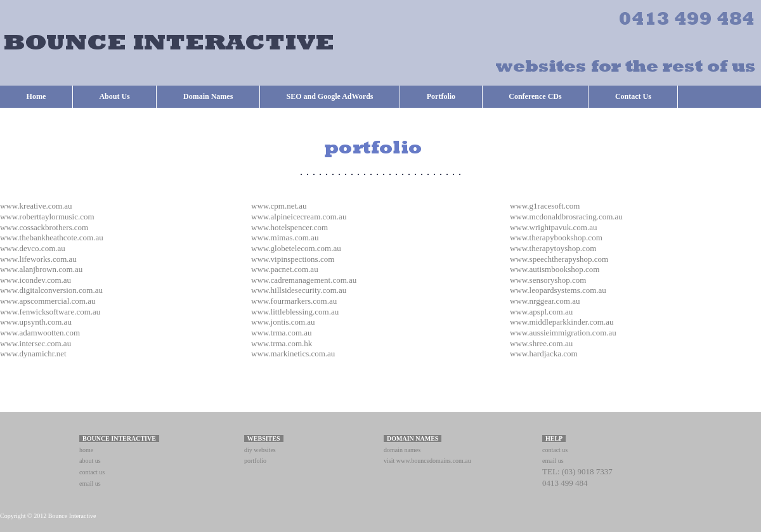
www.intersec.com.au (36, 343)
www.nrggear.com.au (545, 301)
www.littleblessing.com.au (295, 312)
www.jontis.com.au (283, 322)
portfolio (255, 461)
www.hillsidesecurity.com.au (299, 290)
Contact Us (633, 96)
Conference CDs (535, 96)
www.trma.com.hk (282, 343)
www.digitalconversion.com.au (51, 290)
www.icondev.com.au (36, 280)
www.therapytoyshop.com (553, 248)
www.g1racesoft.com (545, 206)
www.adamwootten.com (40, 333)
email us (90, 483)
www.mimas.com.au (285, 237)
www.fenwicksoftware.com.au (50, 312)
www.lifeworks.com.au (38, 259)
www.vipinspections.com (293, 259)
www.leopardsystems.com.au (558, 290)
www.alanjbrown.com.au (41, 269)
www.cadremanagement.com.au (304, 280)
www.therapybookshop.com (556, 237)
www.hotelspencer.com (289, 227)
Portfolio (441, 96)
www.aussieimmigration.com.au (563, 333)
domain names (402, 450)
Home (36, 96)
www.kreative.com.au (36, 206)
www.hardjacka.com (544, 354)
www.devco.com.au (33, 248)
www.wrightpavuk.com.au (553, 227)
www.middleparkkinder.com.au (562, 322)
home (86, 450)
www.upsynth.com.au (36, 322)
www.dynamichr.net (33, 354)
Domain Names (208, 96)
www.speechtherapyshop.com (559, 259)
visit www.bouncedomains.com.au (427, 461)
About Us (114, 96)
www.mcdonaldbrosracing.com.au (566, 217)
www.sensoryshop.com (548, 280)
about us (90, 461)
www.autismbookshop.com (555, 269)
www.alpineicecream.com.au (299, 217)
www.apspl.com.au (541, 312)
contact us (92, 472)
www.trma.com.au (282, 333)
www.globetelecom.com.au (296, 248)
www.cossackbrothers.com (44, 227)
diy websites (260, 450)
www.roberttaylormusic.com (47, 217)
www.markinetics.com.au (293, 354)
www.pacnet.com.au (285, 269)
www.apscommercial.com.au (48, 301)
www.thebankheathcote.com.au (52, 237)
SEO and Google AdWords (330, 96)
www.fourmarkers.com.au (294, 301)
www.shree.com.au (541, 343)
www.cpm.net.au (279, 206)
